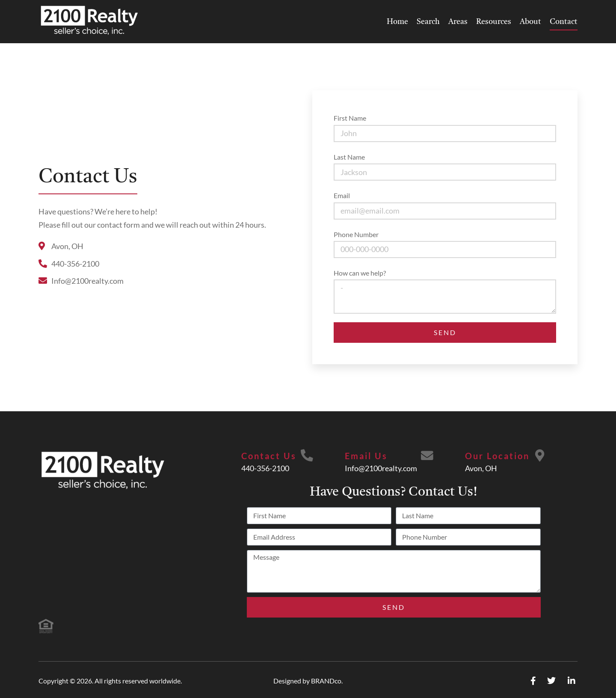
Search (428, 22)
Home (397, 22)
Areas (458, 22)
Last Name (349, 157)
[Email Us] (427, 456)
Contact (564, 22)
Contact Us (268, 456)
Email (342, 195)
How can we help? (360, 273)
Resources (494, 22)
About (530, 22)
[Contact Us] (307, 456)
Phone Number (356, 234)
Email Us (366, 456)
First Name (350, 118)
